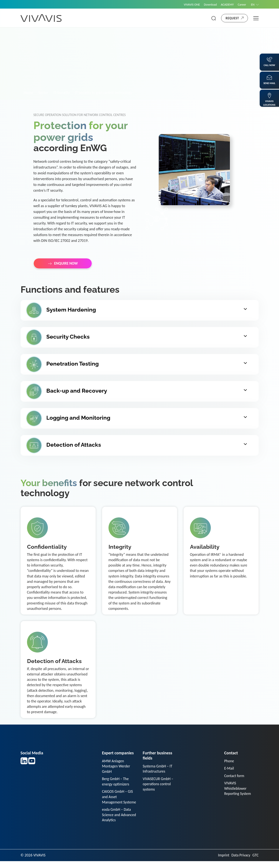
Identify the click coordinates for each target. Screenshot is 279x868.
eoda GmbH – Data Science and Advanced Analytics (117, 821)
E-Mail (229, 769)
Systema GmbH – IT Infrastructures (158, 769)
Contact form (235, 776)
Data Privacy (240, 862)
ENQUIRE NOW (66, 264)
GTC (255, 862)
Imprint (223, 862)
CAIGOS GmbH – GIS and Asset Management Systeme (118, 800)
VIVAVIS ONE (189, 5)
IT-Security (62, 93)
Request (232, 18)
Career (241, 5)
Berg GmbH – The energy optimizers (116, 782)
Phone (229, 761)
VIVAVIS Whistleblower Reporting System (238, 789)
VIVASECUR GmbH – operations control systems (158, 784)
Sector (43, 93)
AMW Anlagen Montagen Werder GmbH (116, 766)
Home (29, 93)
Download (208, 5)
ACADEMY (226, 5)
